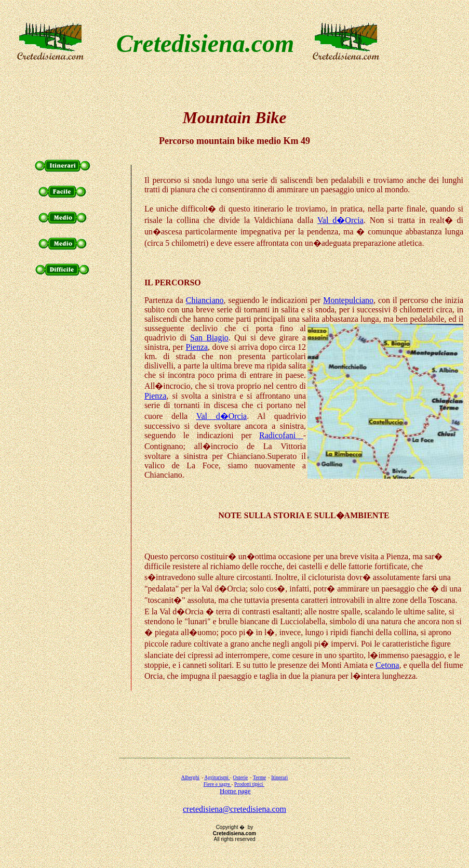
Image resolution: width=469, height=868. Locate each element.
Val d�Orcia (340, 220)
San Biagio (209, 338)
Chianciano (205, 300)
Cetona (387, 665)
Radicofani (281, 435)
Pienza (197, 347)
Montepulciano (348, 300)
